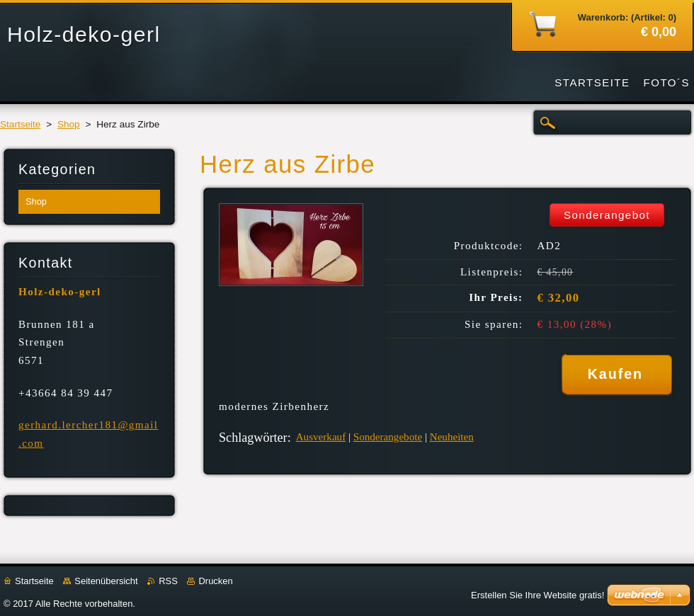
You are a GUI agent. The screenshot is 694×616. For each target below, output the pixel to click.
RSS (168, 581)
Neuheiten (452, 437)
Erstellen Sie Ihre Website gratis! (537, 595)
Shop (69, 124)
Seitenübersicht (106, 581)
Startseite (20, 124)
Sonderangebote (388, 437)
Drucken (215, 581)
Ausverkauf (321, 437)
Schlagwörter (253, 438)
